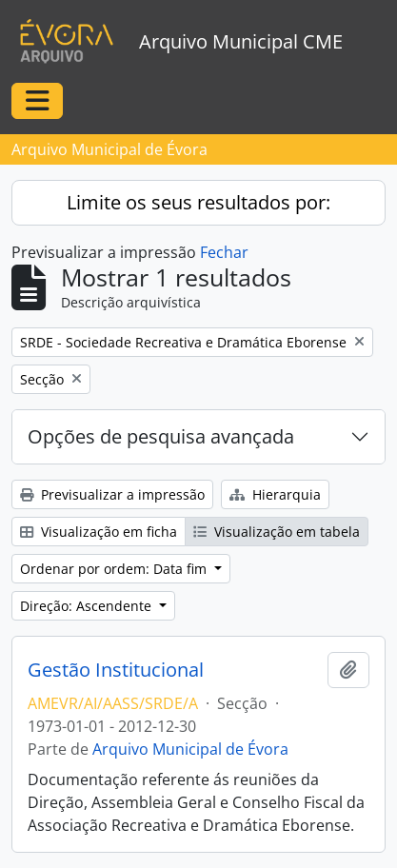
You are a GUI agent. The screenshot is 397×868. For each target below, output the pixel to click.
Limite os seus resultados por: (198, 202)
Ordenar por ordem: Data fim (115, 569)
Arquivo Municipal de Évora (190, 749)
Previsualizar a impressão (112, 494)
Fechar (224, 252)
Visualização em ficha (99, 532)
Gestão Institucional (116, 670)
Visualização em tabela (277, 532)
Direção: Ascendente (88, 606)
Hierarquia (275, 494)
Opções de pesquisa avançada (161, 436)
